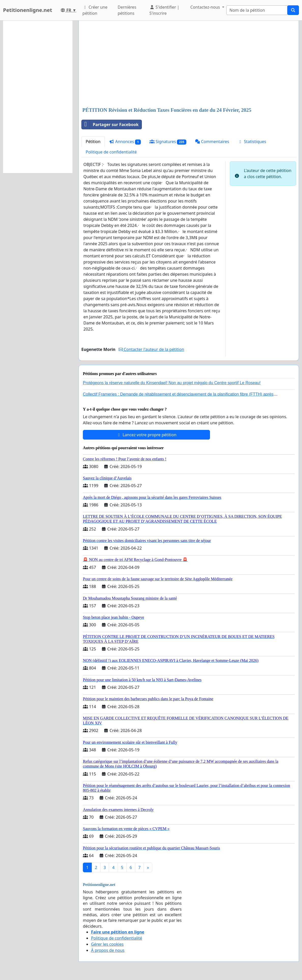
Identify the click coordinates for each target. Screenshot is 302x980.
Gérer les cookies (107, 944)
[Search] (257, 10)
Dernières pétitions (127, 10)
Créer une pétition (95, 10)
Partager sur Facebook (110, 125)
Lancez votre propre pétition (146, 435)
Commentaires (212, 142)
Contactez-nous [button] (206, 7)
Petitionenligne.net (28, 10)
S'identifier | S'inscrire (164, 10)
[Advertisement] (189, 64)
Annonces (125, 142)
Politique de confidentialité (111, 152)
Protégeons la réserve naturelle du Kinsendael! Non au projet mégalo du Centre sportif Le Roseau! (172, 383)
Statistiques (252, 142)
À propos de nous (108, 950)
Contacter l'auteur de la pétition (152, 349)
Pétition (93, 142)
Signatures (168, 142)
